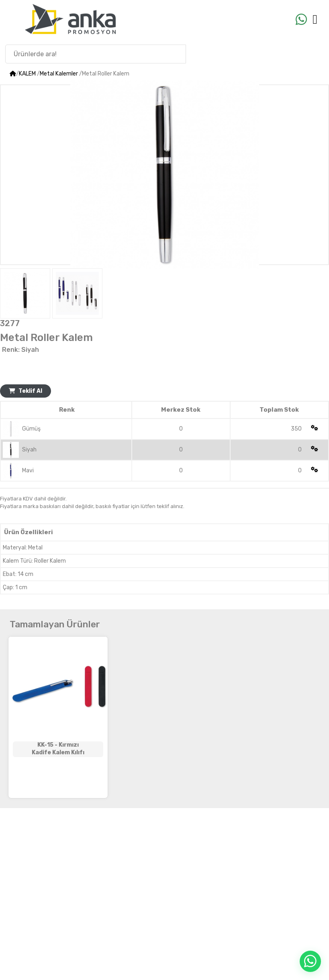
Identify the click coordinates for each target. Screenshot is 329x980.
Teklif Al (26, 391)
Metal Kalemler (59, 74)
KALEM (27, 74)
